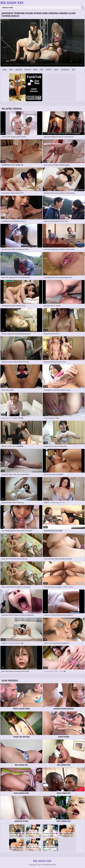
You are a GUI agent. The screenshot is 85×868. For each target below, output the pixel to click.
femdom (28, 69)
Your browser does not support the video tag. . (42, 43)
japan (56, 69)
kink (41, 69)
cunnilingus (65, 69)
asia (73, 69)
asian (5, 69)
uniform (49, 69)
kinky (35, 69)
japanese (19, 69)
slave (11, 69)
